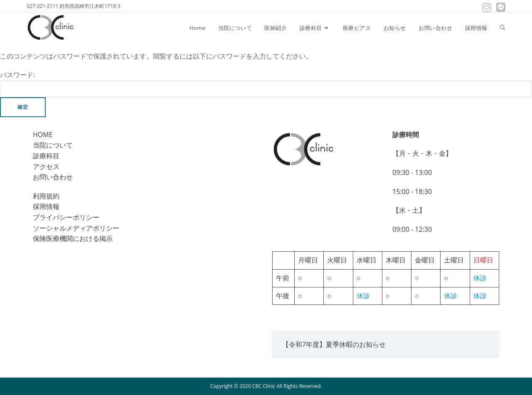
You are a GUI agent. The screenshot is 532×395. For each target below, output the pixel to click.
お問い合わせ (53, 177)
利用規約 (46, 196)
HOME (43, 135)
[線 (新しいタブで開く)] (500, 7)
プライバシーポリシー (66, 217)
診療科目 (46, 156)
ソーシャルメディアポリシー (76, 228)
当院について (53, 145)
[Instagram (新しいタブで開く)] (487, 7)
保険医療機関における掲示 (73, 238)
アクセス (46, 167)
